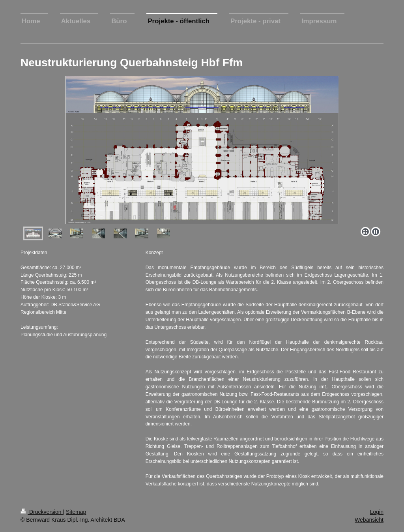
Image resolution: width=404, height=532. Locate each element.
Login (377, 512)
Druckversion (42, 512)
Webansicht (369, 520)
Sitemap (76, 512)
